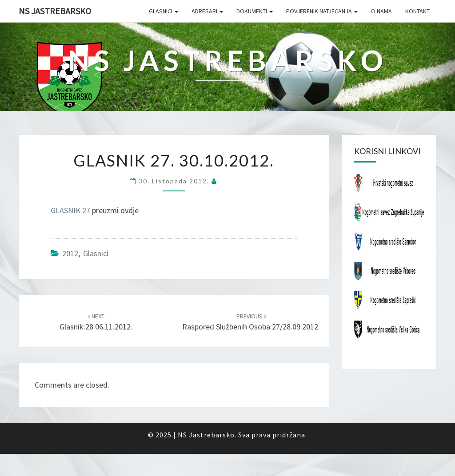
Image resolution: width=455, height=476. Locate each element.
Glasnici (164, 11)
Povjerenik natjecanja (322, 11)
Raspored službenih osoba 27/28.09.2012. (251, 322)
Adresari (207, 11)
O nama (381, 11)
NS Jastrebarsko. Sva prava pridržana (241, 435)
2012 (70, 253)
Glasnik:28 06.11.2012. (96, 322)
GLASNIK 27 (70, 210)
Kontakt (417, 11)
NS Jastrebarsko (55, 11)
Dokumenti (255, 11)
